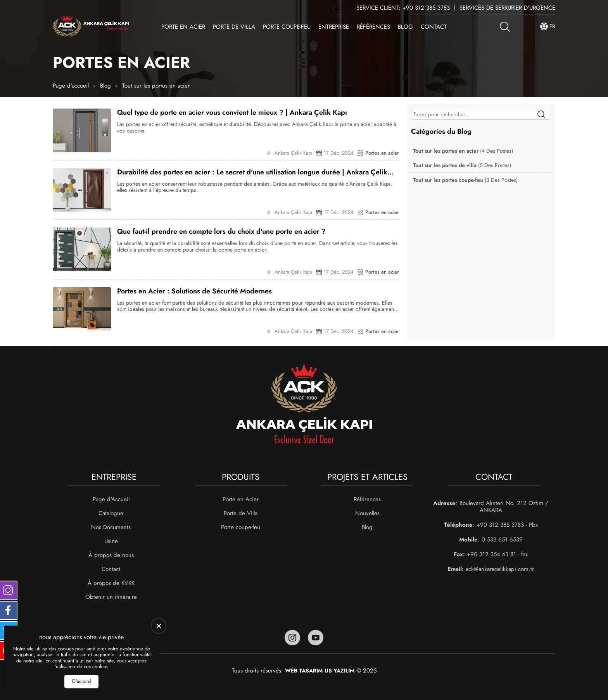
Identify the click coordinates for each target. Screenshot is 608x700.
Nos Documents (111, 527)
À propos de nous (111, 555)
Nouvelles (367, 513)
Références (373, 27)
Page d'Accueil (111, 499)
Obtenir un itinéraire (111, 597)
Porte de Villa (234, 27)
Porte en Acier (183, 27)
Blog (405, 27)
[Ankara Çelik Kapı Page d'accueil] (91, 27)
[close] (159, 626)
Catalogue (111, 513)
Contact (434, 27)
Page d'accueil (71, 86)
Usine (111, 541)
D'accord (81, 681)
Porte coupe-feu (287, 27)
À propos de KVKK (111, 583)
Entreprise (334, 27)
